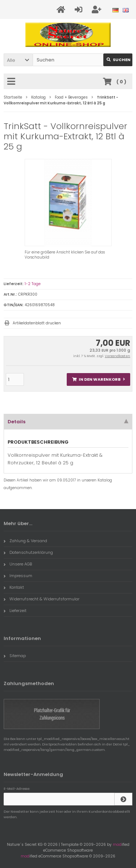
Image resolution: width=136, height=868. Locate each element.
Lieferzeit (15, 611)
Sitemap (15, 656)
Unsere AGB (18, 564)
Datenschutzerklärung (28, 552)
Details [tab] (68, 422)
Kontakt (14, 587)
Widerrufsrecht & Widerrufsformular (42, 599)
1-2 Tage (33, 284)
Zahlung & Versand (25, 541)
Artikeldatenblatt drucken (37, 323)
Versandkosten (118, 356)
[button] (18, 60)
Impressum (18, 576)
